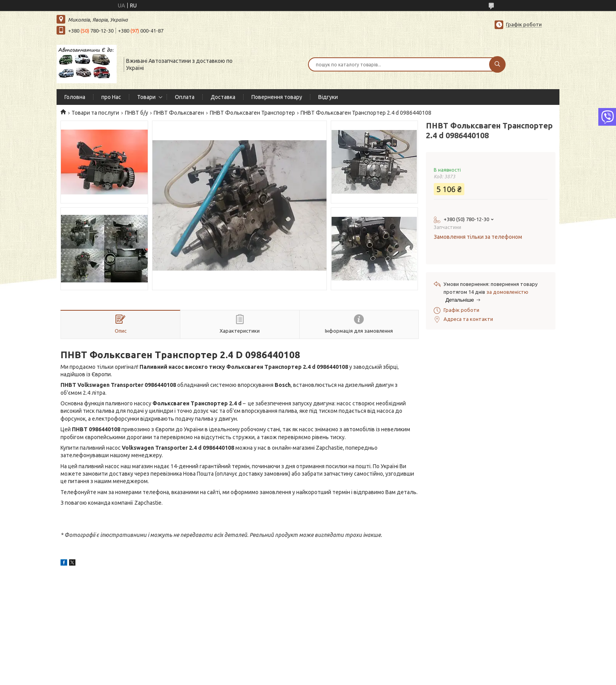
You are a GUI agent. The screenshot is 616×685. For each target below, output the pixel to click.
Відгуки (328, 97)
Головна (75, 97)
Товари (146, 97)
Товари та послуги (95, 113)
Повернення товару (277, 97)
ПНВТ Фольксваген (179, 113)
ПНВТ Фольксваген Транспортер (252, 113)
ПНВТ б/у (137, 113)
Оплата (185, 97)
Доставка (223, 97)
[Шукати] (497, 64)
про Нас (111, 97)
